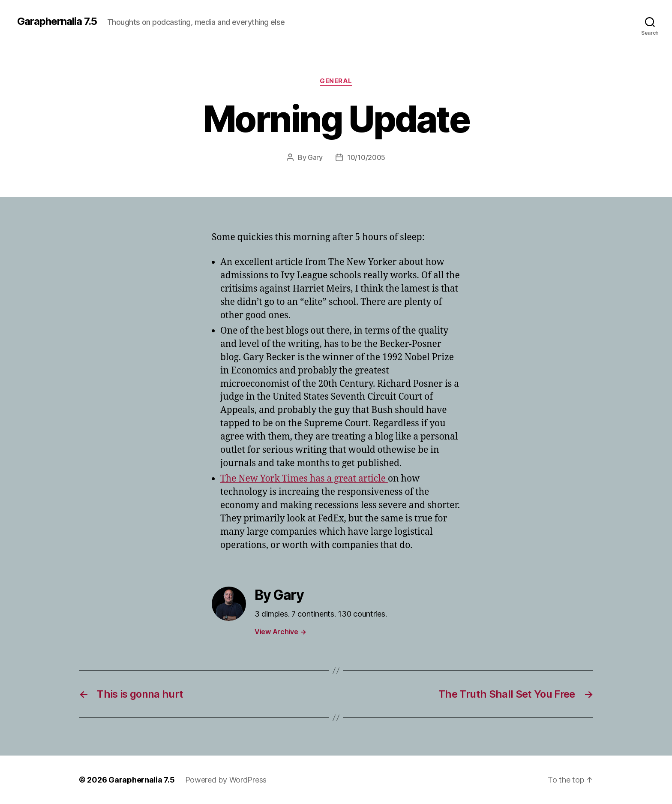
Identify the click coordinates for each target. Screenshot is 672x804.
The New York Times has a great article (304, 479)
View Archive (280, 632)
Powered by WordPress (226, 780)
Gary (315, 157)
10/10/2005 (366, 157)
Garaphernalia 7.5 (57, 21)
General (336, 81)
